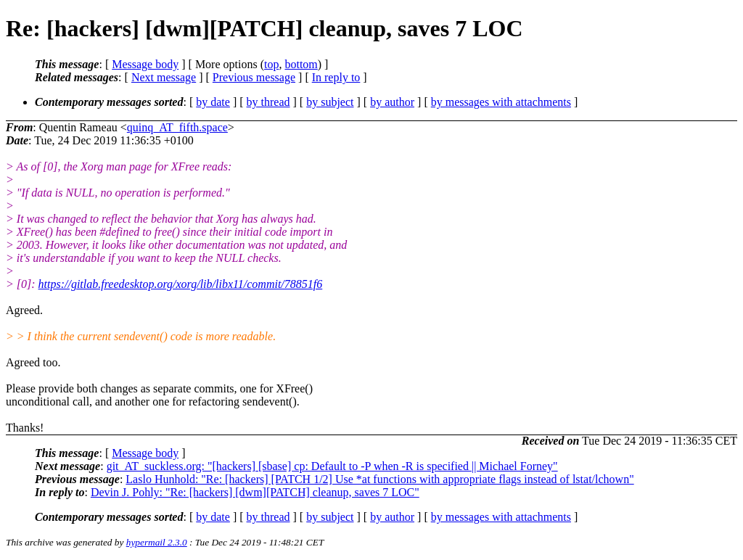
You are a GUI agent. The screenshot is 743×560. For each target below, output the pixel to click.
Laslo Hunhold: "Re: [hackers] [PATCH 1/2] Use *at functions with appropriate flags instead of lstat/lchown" (379, 479)
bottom (301, 64)
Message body (145, 64)
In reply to (336, 77)
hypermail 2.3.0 (157, 542)
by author (392, 102)
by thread (268, 102)
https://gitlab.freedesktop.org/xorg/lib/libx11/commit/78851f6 (181, 284)
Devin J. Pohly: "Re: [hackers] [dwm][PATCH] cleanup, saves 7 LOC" (255, 492)
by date (213, 102)
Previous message (254, 77)
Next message (164, 77)
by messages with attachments (501, 102)
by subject (330, 102)
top (271, 64)
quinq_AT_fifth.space (177, 127)
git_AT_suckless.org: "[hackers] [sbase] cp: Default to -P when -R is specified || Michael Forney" (332, 466)
